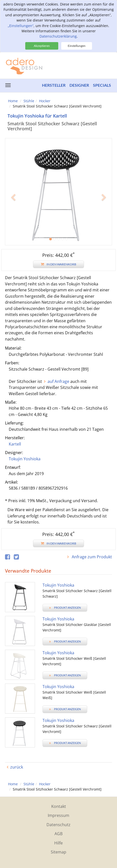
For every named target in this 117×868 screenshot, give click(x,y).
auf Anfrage (58, 381)
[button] (13, 219)
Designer (79, 85)
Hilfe (58, 843)
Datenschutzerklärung (58, 36)
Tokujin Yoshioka (25, 459)
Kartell (15, 444)
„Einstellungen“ (21, 26)
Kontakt (59, 806)
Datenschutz (58, 825)
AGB (58, 834)
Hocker (45, 101)
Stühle (29, 101)
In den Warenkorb (58, 264)
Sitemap (58, 852)
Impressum (58, 815)
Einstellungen (77, 46)
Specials (102, 85)
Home (13, 101)
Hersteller (54, 85)
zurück (17, 767)
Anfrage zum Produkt (91, 557)
